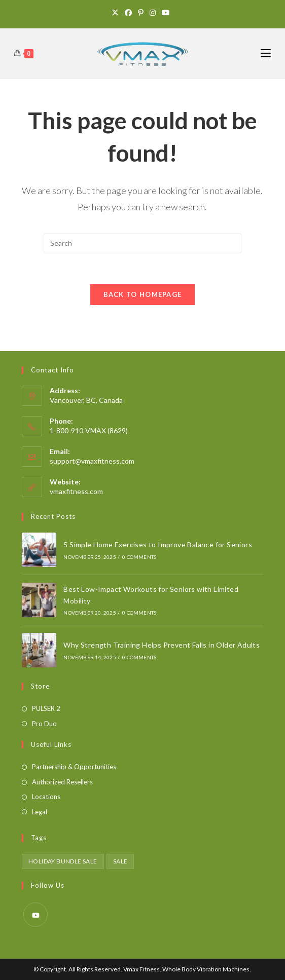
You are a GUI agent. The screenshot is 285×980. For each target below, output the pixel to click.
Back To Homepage (143, 294)
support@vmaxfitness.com (92, 461)
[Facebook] (128, 13)
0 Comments (139, 557)
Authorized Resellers (62, 782)
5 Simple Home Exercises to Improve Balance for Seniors (158, 544)
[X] (117, 13)
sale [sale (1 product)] (120, 861)
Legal (40, 812)
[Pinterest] (141, 13)
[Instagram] (153, 13)
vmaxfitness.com (76, 491)
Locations (46, 797)
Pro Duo (44, 724)
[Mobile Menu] (266, 54)
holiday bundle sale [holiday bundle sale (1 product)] (63, 861)
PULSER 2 (46, 708)
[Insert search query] (142, 243)
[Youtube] (166, 13)
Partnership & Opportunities (74, 767)
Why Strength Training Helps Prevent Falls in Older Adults (162, 645)
